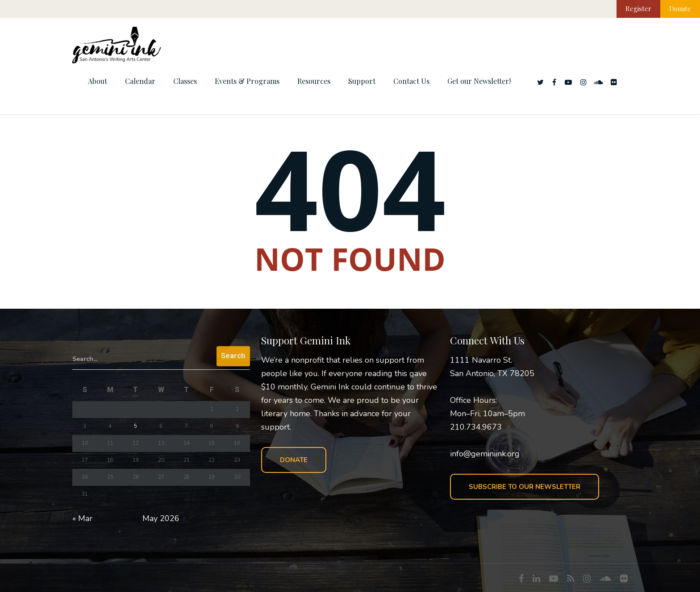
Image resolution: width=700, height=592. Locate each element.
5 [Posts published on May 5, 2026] (135, 426)
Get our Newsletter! (479, 81)
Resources (314, 81)
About (98, 81)
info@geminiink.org (485, 454)
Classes (185, 81)
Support (362, 81)
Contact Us (411, 81)
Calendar (140, 81)
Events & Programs (247, 81)
